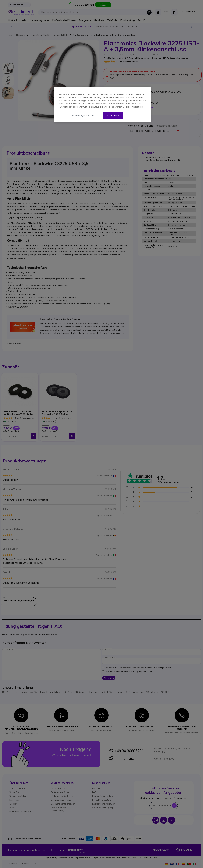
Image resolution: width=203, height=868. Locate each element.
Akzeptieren (113, 115)
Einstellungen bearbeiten (85, 115)
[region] (103, 105)
